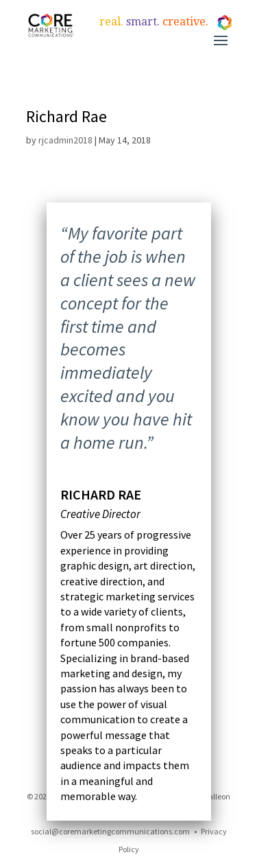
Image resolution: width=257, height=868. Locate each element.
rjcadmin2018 (65, 140)
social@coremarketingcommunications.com (110, 831)
